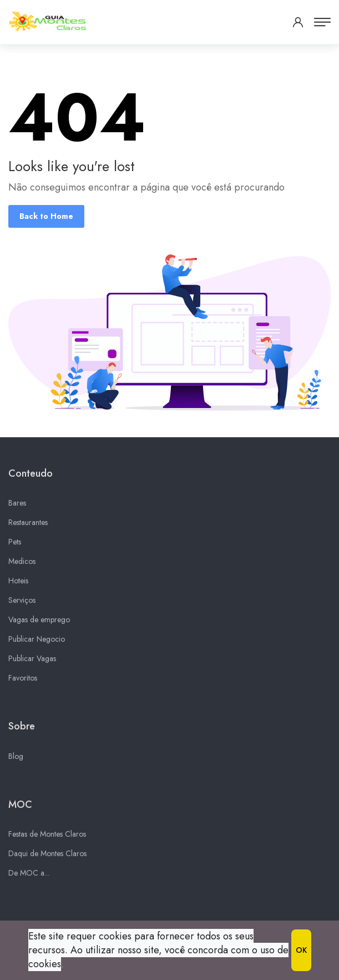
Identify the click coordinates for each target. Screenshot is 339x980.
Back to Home (46, 216)
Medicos (22, 565)
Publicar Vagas (32, 662)
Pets (15, 546)
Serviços (22, 604)
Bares (17, 507)
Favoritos (23, 682)
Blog (16, 759)
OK (301, 950)
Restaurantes (28, 526)
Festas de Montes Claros (47, 837)
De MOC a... (29, 876)
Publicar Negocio (37, 643)
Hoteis (18, 584)
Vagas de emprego (39, 623)
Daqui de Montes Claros (47, 857)
